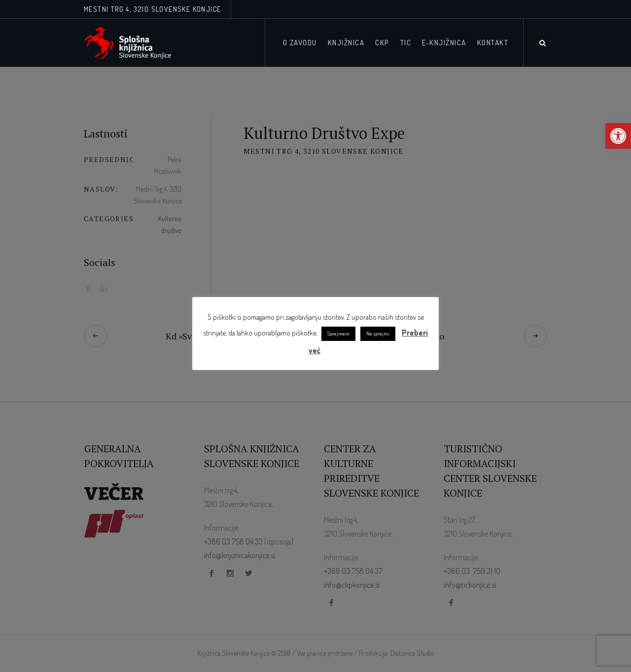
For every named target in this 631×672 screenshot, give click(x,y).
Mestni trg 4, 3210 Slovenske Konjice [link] (152, 9)
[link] (618, 136)
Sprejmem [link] (338, 334)
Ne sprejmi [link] (378, 334)
